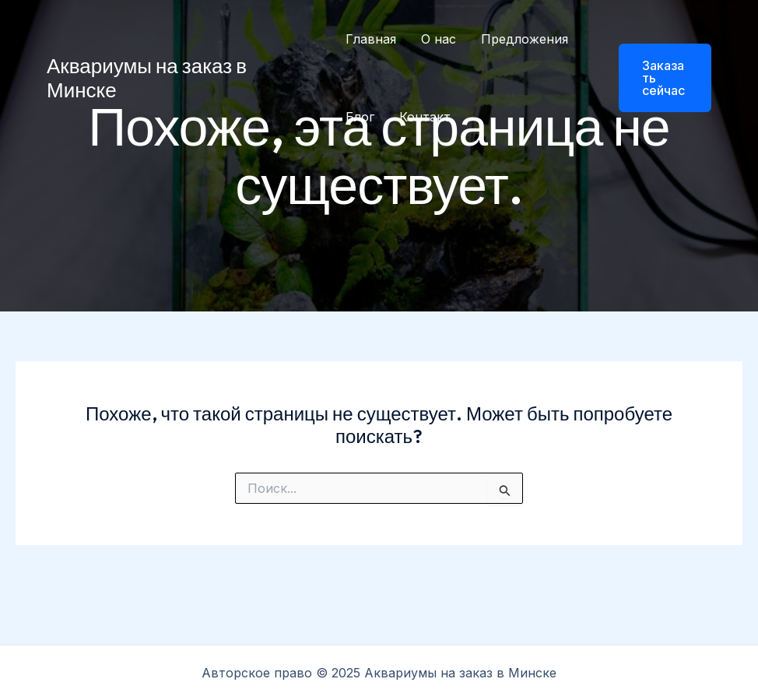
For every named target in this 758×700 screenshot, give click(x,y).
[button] (655, 78)
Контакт (425, 117)
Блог (360, 117)
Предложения (525, 39)
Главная (371, 39)
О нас (439, 39)
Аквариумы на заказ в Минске (147, 78)
